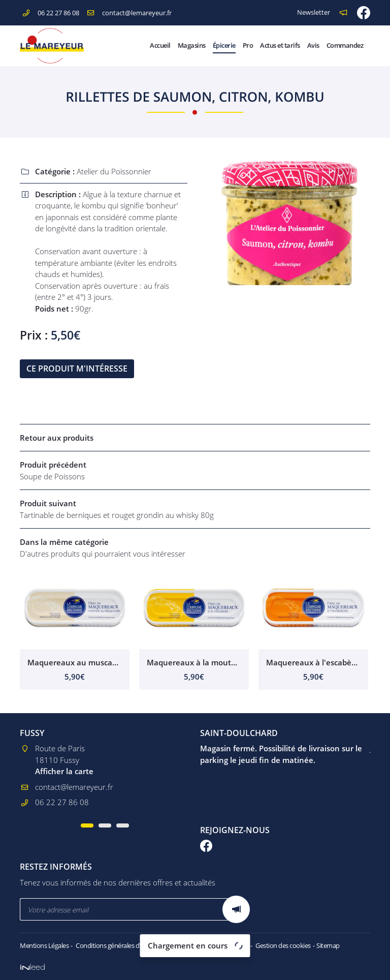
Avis (313, 45)
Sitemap (328, 945)
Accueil (160, 45)
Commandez (345, 45)
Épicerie (224, 45)
